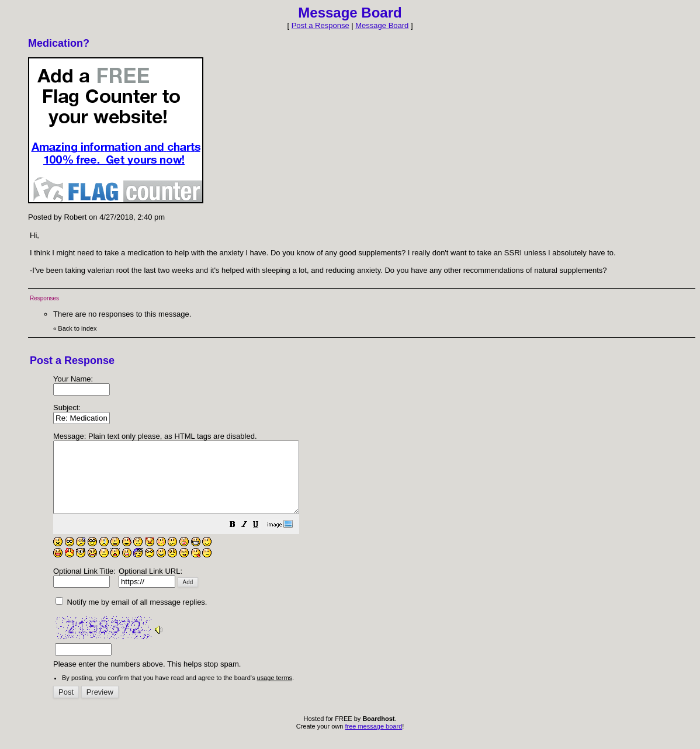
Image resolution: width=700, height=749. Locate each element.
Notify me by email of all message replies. (131, 616)
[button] (262, 540)
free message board (373, 740)
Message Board (382, 25)
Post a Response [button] (320, 25)
